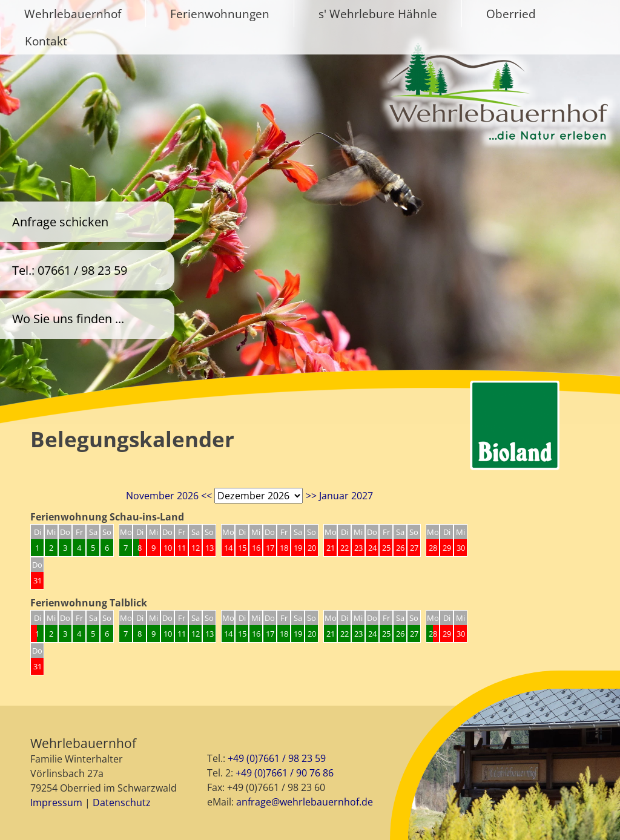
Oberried (511, 14)
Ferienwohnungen (220, 14)
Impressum (56, 802)
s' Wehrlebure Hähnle (378, 14)
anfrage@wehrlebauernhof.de (305, 802)
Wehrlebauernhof (73, 14)
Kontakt (46, 41)
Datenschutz (122, 802)
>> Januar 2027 (339, 496)
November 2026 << (169, 496)
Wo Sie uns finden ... (68, 319)
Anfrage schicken (60, 222)
